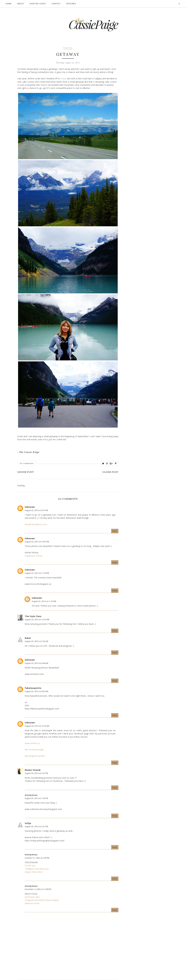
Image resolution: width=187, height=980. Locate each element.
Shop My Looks (38, 4)
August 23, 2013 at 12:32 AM (37, 620)
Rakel (28, 638)
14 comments (27, 463)
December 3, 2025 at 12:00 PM (38, 889)
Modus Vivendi (33, 770)
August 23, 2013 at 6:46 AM (36, 663)
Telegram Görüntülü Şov (37, 869)
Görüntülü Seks (32, 897)
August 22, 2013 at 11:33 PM (37, 573)
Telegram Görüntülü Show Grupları (42, 900)
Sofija (28, 823)
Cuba (63, 78)
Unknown (30, 507)
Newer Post (26, 472)
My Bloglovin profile (35, 756)
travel (68, 48)
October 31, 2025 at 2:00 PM (37, 858)
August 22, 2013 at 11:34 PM (44, 601)
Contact (56, 4)
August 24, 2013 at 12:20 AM (37, 726)
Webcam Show (32, 903)
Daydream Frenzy (34, 556)
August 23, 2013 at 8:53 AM (36, 691)
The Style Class (33, 616)
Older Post (110, 472)
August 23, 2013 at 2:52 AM (36, 641)
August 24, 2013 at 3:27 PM (36, 773)
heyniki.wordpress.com (36, 524)
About (21, 4)
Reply (115, 531)
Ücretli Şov (30, 865)
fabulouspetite (33, 688)
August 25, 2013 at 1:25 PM (36, 798)
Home (9, 4)
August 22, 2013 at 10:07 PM (37, 542)
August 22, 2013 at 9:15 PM (36, 510)
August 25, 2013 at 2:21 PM (36, 826)
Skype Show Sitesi (34, 872)
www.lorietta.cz (32, 743)
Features (71, 4)
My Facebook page (34, 749)
